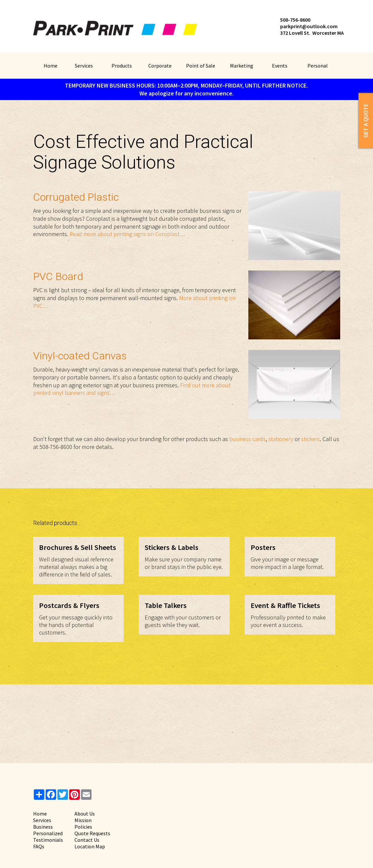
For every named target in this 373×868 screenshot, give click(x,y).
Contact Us (87, 840)
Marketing (242, 66)
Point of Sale (201, 66)
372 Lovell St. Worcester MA (312, 33)
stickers (311, 439)
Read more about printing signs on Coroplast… (127, 234)
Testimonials (48, 840)
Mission (83, 820)
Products (122, 66)
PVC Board (58, 276)
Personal (318, 66)
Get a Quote (366, 121)
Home (51, 66)
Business (43, 827)
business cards (248, 439)
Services (84, 66)
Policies (83, 827)
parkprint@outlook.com (309, 26)
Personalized (48, 833)
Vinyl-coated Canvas (80, 356)
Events (280, 66)
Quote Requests (92, 833)
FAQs (39, 846)
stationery (281, 439)
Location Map (90, 846)
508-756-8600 (295, 20)
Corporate (160, 66)
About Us (85, 814)
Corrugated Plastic (76, 197)
